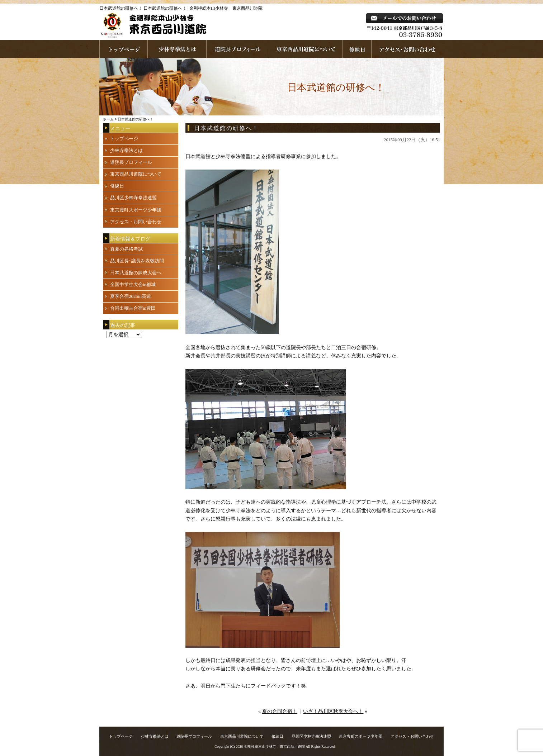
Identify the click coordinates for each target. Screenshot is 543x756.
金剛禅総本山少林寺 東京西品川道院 (274, 747)
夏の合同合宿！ (280, 711)
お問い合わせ (408, 49)
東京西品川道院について (306, 49)
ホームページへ (124, 49)
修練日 (117, 186)
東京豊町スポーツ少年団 (136, 210)
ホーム (108, 119)
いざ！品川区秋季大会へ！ (333, 711)
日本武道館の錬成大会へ (136, 273)
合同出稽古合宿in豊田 (133, 308)
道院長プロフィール (237, 49)
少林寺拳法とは (177, 49)
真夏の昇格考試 (126, 249)
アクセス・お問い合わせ (136, 222)
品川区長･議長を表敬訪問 (137, 261)
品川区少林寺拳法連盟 (133, 198)
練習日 (357, 49)
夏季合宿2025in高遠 (131, 296)
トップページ (124, 139)
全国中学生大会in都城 (133, 284)
